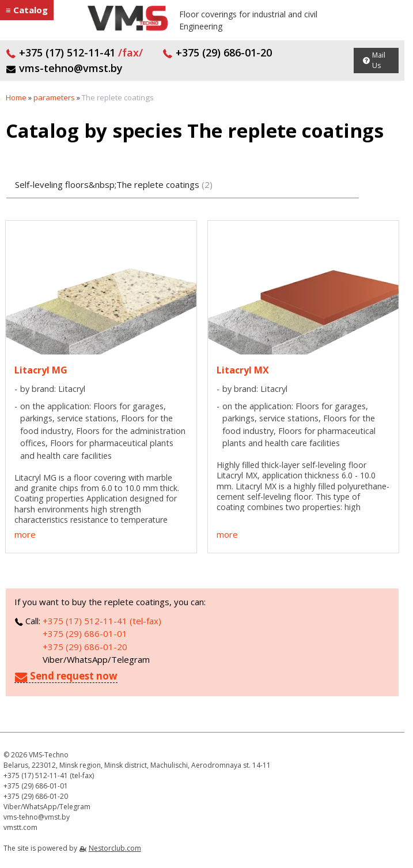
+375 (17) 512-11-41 (74, 52)
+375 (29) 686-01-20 (217, 52)
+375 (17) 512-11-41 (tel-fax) (102, 621)
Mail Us (379, 60)
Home (16, 97)
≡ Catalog (27, 10)
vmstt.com (20, 827)
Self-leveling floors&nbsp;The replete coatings (114, 184)
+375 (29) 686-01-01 (85, 633)
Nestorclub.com (115, 848)
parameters (54, 97)
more (25, 534)
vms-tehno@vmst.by (64, 68)
